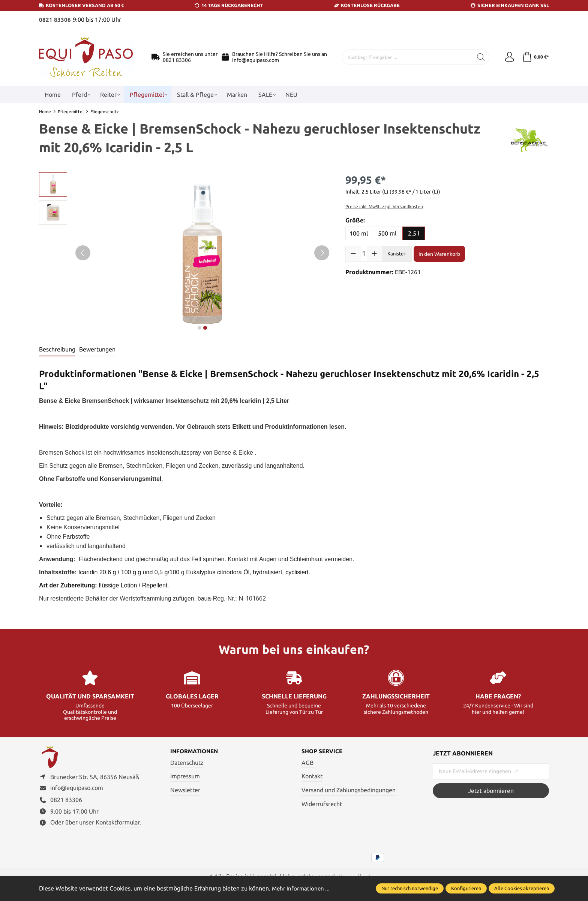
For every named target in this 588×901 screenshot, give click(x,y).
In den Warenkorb (439, 254)
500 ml (387, 233)
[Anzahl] (364, 253)
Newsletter (185, 790)
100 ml (359, 233)
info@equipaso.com (256, 60)
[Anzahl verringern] (353, 253)
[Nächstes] (322, 252)
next (199, 327)
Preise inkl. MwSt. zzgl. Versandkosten (384, 206)
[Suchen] (479, 57)
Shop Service (323, 751)
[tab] (57, 349)
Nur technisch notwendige (410, 888)
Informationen (196, 751)
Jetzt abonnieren (491, 790)
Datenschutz (187, 763)
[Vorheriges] (83, 252)
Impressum (185, 776)
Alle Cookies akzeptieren (522, 888)
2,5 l (414, 233)
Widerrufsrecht (322, 804)
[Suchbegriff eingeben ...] (406, 57)
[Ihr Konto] (508, 57)
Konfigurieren (466, 888)
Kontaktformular (118, 825)
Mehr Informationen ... (302, 888)
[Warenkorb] (535, 57)
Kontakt (312, 776)
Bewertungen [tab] (97, 349)
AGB (307, 763)
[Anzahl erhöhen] (374, 253)
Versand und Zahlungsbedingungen (349, 790)
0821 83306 (55, 20)
